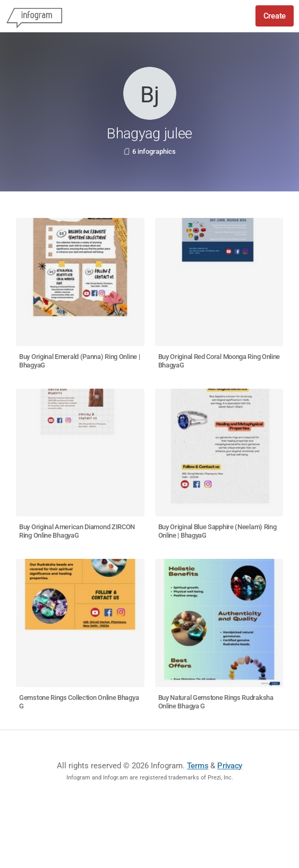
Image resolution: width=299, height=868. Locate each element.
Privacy (230, 766)
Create (275, 16)
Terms (198, 766)
